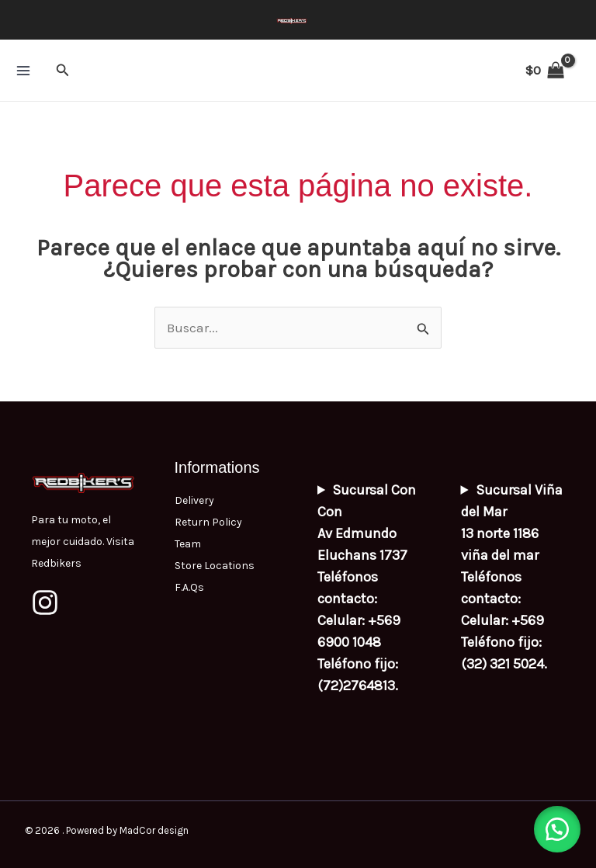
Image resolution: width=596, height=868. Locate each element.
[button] (63, 71)
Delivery (194, 500)
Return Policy (208, 522)
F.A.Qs (189, 587)
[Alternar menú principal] (23, 71)
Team (188, 544)
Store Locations (215, 566)
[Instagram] (45, 602)
